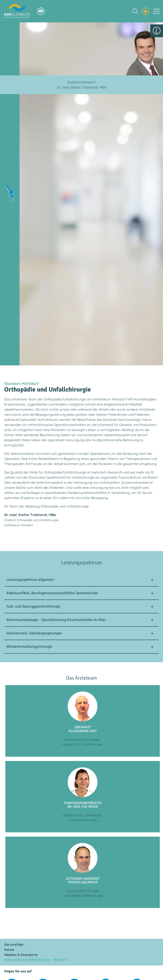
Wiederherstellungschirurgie (29, 646)
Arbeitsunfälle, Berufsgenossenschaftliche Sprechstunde (52, 593)
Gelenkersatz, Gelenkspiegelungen (34, 633)
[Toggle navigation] (156, 11)
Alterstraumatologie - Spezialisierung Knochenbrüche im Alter (56, 620)
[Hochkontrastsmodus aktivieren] (41, 11)
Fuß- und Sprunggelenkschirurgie (33, 606)
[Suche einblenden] (135, 11)
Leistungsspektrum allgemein (30, 580)
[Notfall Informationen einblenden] (145, 11)
